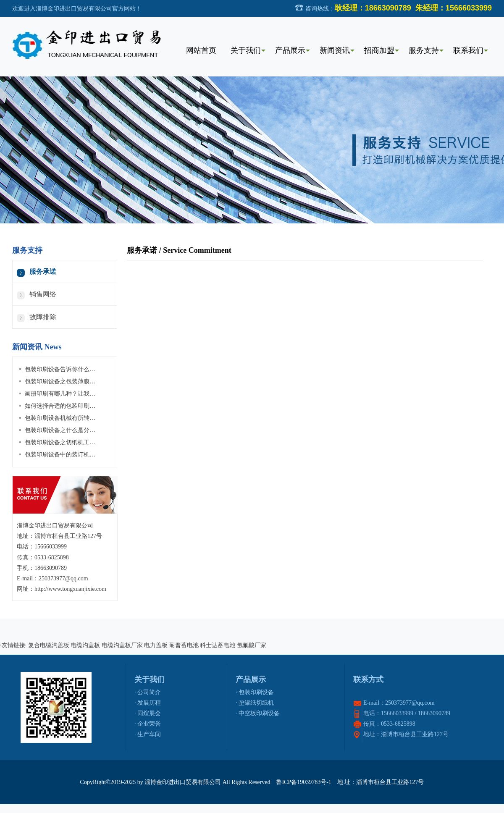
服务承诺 (43, 271)
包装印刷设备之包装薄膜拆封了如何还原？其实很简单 (95, 382)
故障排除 (43, 317)
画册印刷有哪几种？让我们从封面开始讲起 (81, 394)
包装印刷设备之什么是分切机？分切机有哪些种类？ (92, 430)
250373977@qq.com (63, 578)
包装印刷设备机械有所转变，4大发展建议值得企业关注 (97, 418)
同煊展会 (149, 713)
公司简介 (149, 692)
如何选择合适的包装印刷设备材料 (69, 406)
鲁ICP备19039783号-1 (303, 782)
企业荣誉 (149, 724)
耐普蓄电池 (184, 645)
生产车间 (149, 734)
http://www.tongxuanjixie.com (70, 589)
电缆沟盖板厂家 (122, 645)
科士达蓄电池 (218, 645)
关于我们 (150, 679)
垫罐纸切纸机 (256, 703)
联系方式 (368, 679)
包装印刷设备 (256, 692)
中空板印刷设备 (259, 713)
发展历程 (149, 703)
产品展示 (251, 679)
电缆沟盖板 (85, 645)
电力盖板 (156, 645)
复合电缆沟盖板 (49, 645)
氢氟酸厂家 (252, 645)
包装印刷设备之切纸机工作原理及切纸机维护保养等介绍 (98, 442)
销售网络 (43, 294)
